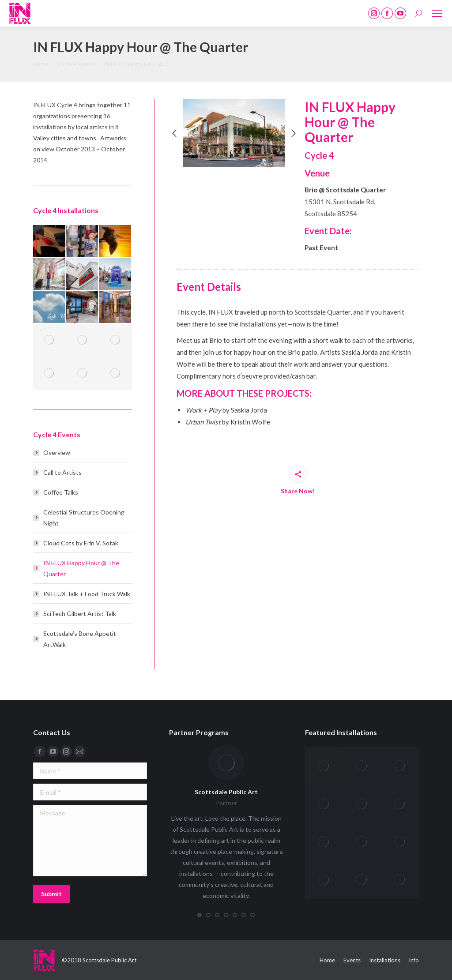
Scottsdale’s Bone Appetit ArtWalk (80, 639)
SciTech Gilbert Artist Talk (80, 614)
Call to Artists (62, 472)
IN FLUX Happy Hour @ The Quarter (81, 568)
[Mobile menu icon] (437, 13)
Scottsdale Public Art (226, 792)
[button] (174, 133)
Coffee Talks (61, 492)
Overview (57, 452)
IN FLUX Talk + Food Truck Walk (87, 594)
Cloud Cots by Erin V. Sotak (81, 543)
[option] (234, 133)
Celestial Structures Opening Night (84, 518)
